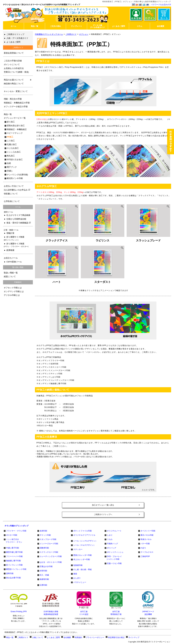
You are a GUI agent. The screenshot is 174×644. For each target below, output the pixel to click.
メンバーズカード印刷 (49, 544)
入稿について (38, 637)
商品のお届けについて (14, 80)
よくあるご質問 (13, 42)
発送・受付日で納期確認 (19, 223)
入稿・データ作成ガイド (17, 38)
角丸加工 (11, 156)
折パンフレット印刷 (14, 565)
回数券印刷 (44, 548)
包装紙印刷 (78, 565)
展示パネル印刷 (147, 535)
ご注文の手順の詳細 (13, 61)
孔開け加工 (12, 145)
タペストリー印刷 (148, 531)
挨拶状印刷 (44, 579)
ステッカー (78, 549)
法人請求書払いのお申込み (17, 190)
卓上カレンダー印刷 (82, 559)
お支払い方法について (14, 186)
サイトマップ (134, 637)
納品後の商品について (14, 84)
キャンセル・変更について (16, 91)
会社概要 (67, 637)
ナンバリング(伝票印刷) (17, 175)
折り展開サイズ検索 (14, 238)
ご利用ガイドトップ (15, 34)
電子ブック (12, 167)
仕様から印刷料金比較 (16, 219)
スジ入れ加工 (13, 148)
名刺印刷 (43, 531)
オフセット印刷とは (13, 288)
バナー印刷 (145, 544)
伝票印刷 (43, 585)
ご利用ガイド (71, 34)
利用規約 (78, 637)
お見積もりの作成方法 (14, 68)
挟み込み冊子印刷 (13, 578)
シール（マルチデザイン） (84, 545)
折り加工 (11, 122)
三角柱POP (145, 556)
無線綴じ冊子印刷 (13, 561)
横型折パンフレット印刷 (16, 569)
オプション (84, 34)
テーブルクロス (147, 552)
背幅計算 (10, 233)
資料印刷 (10, 573)
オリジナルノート (114, 531)
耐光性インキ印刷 (15, 178)
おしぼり (77, 578)
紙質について (10, 277)
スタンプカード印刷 (48, 539)
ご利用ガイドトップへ (103, 515)
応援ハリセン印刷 (114, 563)
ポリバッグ (112, 548)
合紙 (9, 163)
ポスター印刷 (12, 535)
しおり (110, 535)
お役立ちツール (11, 258)
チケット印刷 (45, 535)
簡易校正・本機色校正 (17, 129)
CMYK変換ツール (14, 262)
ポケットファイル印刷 (82, 531)
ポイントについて (12, 65)
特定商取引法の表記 (116, 637)
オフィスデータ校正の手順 (16, 107)
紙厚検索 (10, 250)
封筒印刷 (43, 571)
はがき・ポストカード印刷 (51, 562)
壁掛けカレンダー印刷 (82, 555)
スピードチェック (15, 133)
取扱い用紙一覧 (11, 273)
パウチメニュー (80, 582)
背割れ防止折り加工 (16, 126)
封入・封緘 (44, 575)
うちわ (110, 539)
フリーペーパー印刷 (14, 556)
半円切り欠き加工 (15, 160)
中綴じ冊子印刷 (13, 548)
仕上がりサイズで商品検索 (18, 215)
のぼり (143, 548)
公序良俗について (12, 201)
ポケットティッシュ (115, 552)
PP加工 (10, 137)
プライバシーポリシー (95, 637)
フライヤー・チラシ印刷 (16, 531)
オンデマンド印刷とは (14, 292)
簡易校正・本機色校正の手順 (17, 103)
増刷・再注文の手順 (13, 99)
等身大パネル (146, 539)
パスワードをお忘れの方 (161, 5)
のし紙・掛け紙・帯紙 (82, 570)
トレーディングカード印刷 (51, 556)
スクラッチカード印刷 (49, 552)
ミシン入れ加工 (14, 152)
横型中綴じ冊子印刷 (14, 552)
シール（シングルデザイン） (85, 541)
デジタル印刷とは (12, 295)
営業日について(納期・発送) (16, 72)
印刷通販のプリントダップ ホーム (49, 34)
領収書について (11, 194)
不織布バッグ (112, 544)
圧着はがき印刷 (46, 566)
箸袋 (75, 574)
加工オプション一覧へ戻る (103, 505)
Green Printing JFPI (19, 612)
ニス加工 (11, 141)
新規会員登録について (14, 53)
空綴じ (10, 171)
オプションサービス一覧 (15, 118)
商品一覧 (8, 114)
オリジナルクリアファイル (84, 535)
